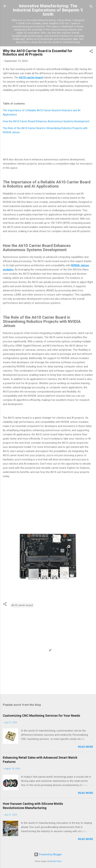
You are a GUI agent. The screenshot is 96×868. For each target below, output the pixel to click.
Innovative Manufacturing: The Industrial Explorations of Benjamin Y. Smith (48, 10)
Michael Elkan (56, 861)
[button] (91, 52)
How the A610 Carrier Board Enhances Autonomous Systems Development (46, 121)
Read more (86, 747)
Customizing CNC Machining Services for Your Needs (41, 716)
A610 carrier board (22, 605)
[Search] (91, 7)
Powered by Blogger (48, 854)
